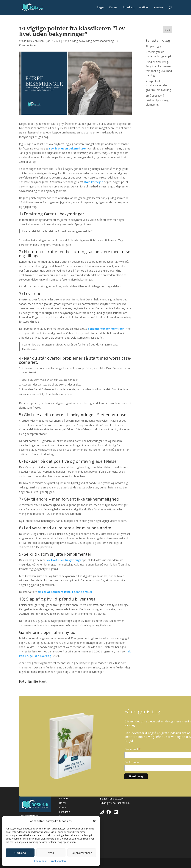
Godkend (20, 853)
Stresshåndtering (103, 41)
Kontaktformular (28, 816)
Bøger (101, 8)
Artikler (144, 8)
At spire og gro (155, 46)
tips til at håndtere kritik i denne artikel (65, 592)
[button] (94, 821)
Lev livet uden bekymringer (68, 148)
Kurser (113, 8)
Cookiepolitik (41, 861)
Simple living (70, 41)
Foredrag (128, 8)
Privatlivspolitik (58, 861)
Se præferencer (82, 853)
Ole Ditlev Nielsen (33, 41)
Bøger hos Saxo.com (112, 798)
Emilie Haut (37, 681)
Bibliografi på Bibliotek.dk (115, 803)
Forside (64, 798)
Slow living (86, 41)
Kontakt (159, 8)
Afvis (51, 853)
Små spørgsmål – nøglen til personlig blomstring (157, 100)
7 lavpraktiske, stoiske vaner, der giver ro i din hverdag (158, 86)
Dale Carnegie (94, 182)
